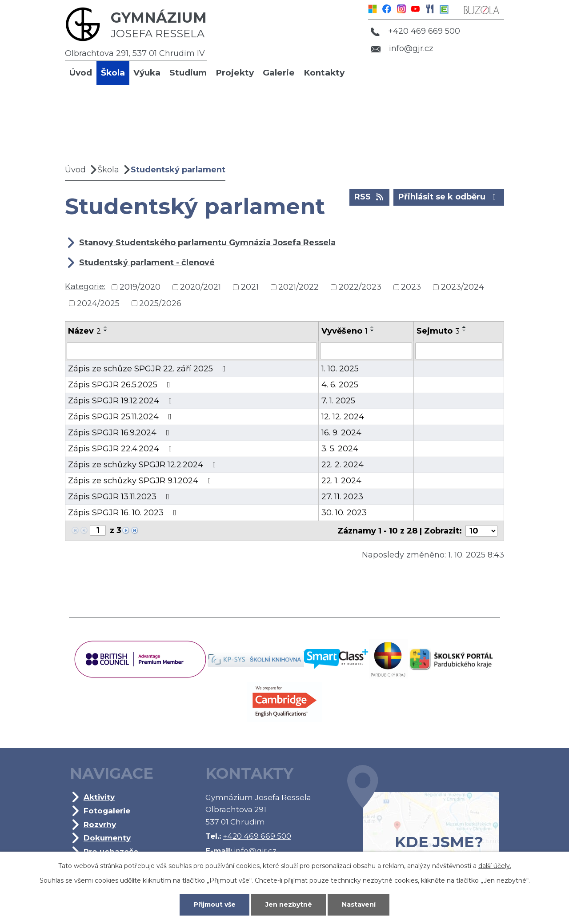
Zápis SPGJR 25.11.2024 (122, 417)
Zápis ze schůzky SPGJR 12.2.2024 (144, 465)
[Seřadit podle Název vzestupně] (106, 327)
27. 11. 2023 (342, 497)
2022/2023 (360, 287)
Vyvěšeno (345, 331)
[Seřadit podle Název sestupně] (106, 331)
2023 (411, 287)
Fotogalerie (107, 810)
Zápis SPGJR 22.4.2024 (122, 449)
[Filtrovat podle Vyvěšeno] (366, 351)
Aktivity (99, 797)
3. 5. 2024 (340, 449)
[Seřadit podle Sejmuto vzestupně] (465, 327)
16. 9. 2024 (341, 433)
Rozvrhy (100, 824)
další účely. (495, 866)
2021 (250, 287)
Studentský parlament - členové (147, 263)
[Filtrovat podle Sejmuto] (459, 351)
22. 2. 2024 (343, 465)
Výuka (147, 73)
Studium (188, 73)
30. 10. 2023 (344, 513)
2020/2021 (200, 287)
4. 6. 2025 (340, 385)
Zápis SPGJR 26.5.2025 (121, 385)
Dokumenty (107, 838)
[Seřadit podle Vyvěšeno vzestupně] (373, 327)
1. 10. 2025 (340, 369)
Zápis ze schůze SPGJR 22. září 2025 (149, 369)
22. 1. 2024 (341, 481)
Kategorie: (85, 287)
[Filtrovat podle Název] (192, 351)
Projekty (235, 73)
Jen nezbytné (289, 904)
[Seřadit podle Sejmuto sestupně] (465, 331)
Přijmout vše (215, 904)
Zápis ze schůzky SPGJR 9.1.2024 (141, 481)
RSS (370, 196)
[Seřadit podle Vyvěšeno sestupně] (373, 331)
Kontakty (324, 73)
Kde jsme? (423, 821)
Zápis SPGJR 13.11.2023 (120, 497)
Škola (113, 73)
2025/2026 (160, 303)
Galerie (279, 73)
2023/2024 (463, 287)
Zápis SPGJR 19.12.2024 (122, 401)
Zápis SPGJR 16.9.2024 (120, 433)
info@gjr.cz (402, 48)
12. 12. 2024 (343, 417)
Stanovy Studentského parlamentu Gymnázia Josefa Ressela (207, 243)
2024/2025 (98, 303)
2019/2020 (140, 287)
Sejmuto (438, 331)
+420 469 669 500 (415, 31)
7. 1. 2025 (338, 401)
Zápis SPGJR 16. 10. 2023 (124, 513)
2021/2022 (299, 287)
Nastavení (359, 904)
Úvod (81, 73)
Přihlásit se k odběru (449, 196)
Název (84, 331)
